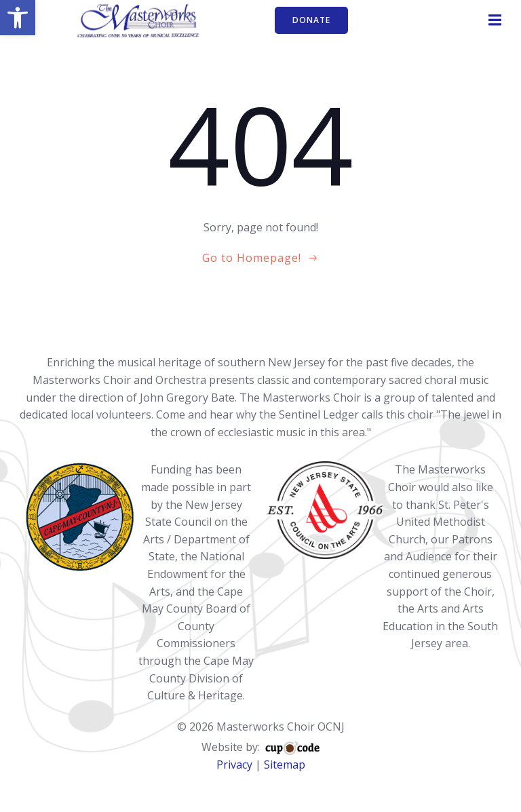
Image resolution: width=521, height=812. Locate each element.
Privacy (234, 765)
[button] (18, 18)
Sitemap (285, 765)
